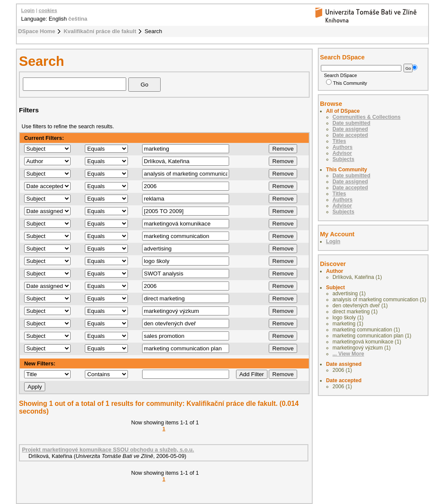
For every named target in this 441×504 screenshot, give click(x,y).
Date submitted (351, 123)
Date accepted (350, 135)
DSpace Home (37, 31)
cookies (48, 10)
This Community (346, 83)
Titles (339, 141)
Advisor (342, 153)
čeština (78, 19)
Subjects (343, 159)
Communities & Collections (366, 117)
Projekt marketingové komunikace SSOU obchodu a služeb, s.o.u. (108, 450)
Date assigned (350, 129)
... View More (348, 354)
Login (28, 10)
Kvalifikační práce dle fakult (100, 31)
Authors (343, 147)
